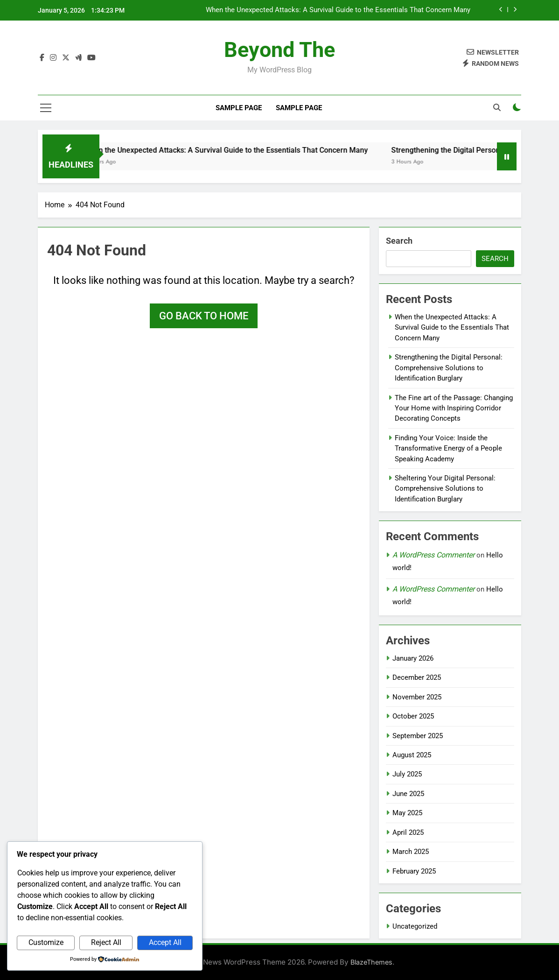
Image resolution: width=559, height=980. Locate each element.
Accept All (165, 942)
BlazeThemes (371, 962)
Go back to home (204, 316)
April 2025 (408, 832)
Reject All (106, 942)
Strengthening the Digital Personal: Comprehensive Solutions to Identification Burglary (449, 368)
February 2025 (414, 871)
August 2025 (412, 755)
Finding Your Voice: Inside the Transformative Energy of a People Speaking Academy (448, 448)
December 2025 (417, 677)
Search (399, 241)
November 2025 (417, 697)
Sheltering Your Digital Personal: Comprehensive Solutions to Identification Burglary (445, 489)
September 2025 (418, 736)
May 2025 (407, 813)
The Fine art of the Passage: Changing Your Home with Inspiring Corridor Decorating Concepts (454, 408)
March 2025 (411, 852)
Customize (46, 942)
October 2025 (413, 716)
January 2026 (413, 658)
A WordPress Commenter (433, 555)
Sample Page (239, 108)
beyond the (279, 50)
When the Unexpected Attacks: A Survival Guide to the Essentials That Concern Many (338, 10)
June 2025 (408, 794)
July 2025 (407, 774)
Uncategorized (415, 926)
